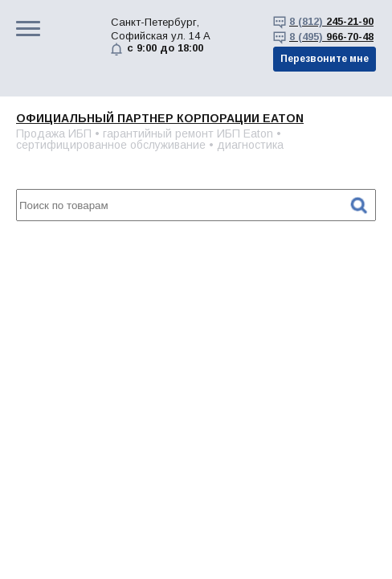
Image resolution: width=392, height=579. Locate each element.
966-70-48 (331, 37)
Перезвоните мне (325, 59)
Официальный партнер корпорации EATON (160, 118)
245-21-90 (331, 21)
